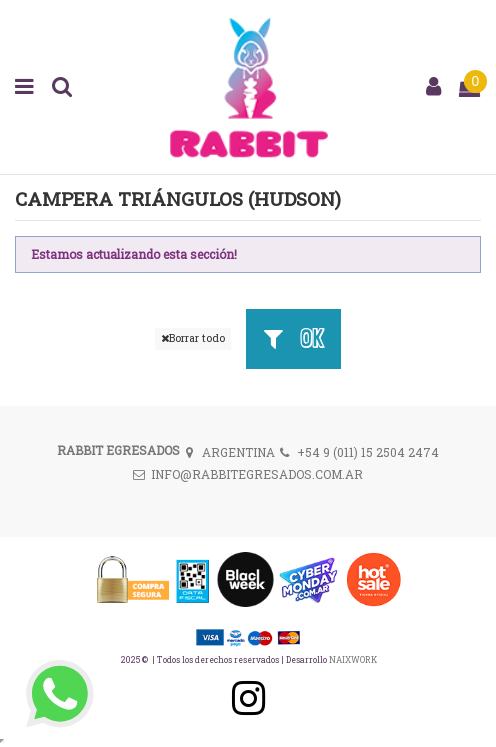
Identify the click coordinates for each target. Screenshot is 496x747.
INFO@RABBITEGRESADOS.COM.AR (257, 474)
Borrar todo (193, 338)
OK (293, 338)
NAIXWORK (353, 659)
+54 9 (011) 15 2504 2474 (368, 452)
